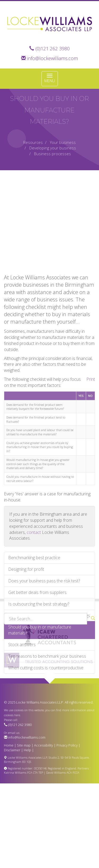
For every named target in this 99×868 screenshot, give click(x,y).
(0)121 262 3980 (53, 48)
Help (27, 750)
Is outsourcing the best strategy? (39, 643)
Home (9, 745)
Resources (33, 142)
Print (91, 418)
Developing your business (53, 148)
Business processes (53, 154)
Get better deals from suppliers (37, 631)
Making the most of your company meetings (49, 654)
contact (34, 571)
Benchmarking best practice (34, 597)
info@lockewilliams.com (53, 58)
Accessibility (44, 745)
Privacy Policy (67, 745)
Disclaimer (12, 750)
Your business (63, 142)
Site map (24, 745)
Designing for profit (26, 608)
